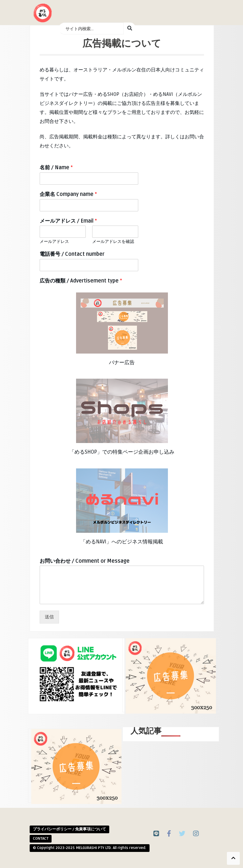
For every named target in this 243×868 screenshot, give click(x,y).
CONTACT (41, 839)
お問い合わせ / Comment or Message (85, 561)
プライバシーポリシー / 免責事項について (69, 829)
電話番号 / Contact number (72, 254)
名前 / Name (56, 168)
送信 (49, 617)
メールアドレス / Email (68, 221)
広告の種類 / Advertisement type (81, 281)
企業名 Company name (68, 194)
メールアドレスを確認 (113, 242)
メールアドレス (54, 242)
